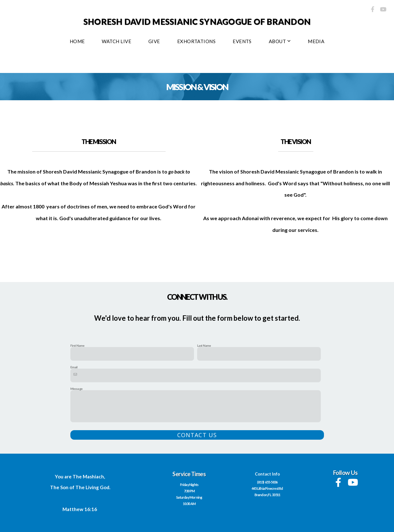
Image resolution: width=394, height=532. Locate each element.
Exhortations (196, 41)
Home (77, 41)
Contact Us (197, 435)
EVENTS (242, 41)
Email (74, 367)
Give (154, 41)
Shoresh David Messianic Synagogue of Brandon (197, 22)
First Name (78, 345)
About (280, 41)
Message (76, 389)
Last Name (204, 345)
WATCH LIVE (116, 41)
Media (316, 41)
